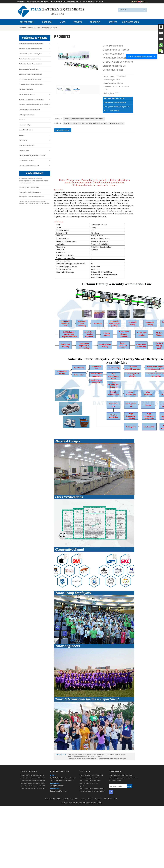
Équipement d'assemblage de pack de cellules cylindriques (86, 754)
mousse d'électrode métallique (29, 165)
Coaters (22, 135)
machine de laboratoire (26, 160)
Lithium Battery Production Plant (42, 28)
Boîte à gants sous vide (27, 115)
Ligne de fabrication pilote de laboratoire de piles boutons (84, 119)
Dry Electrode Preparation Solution (30, 79)
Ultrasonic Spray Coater (27, 145)
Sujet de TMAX (27, 22)
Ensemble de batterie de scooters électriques (112, 759)
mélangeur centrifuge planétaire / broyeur (32, 155)
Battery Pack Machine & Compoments (31, 99)
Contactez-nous (130, 22)
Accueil (22, 28)
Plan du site (108, 799)
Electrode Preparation (26, 89)
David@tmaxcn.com (33, 2)
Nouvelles (99, 799)
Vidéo (63, 22)
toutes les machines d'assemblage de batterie (34, 104)
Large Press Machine (26, 130)
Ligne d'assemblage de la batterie (90, 778)
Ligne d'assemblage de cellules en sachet (92, 789)
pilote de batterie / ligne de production (31, 44)
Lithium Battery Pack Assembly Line (31, 54)
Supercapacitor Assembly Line (29, 69)
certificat (95, 22)
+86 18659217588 (81, 2)
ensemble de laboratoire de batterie (31, 49)
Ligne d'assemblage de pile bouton (90, 781)
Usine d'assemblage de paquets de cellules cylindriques (85, 757)
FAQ (59, 799)
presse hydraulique (25, 125)
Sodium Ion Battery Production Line (31, 64)
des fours (22, 120)
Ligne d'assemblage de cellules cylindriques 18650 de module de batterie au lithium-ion (94, 123)
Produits (47, 22)
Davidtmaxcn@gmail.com (58, 2)
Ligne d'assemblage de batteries (116, 754)
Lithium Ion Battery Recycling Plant (30, 74)
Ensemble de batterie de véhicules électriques (82, 759)
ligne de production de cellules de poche (92, 775)
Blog (77, 799)
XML (116, 799)
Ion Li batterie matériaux (27, 94)
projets (78, 22)
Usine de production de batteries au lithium (92, 791)
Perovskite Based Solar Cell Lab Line (31, 84)
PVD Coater (23, 140)
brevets (113, 22)
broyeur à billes (24, 150)
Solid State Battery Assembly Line (30, 59)
